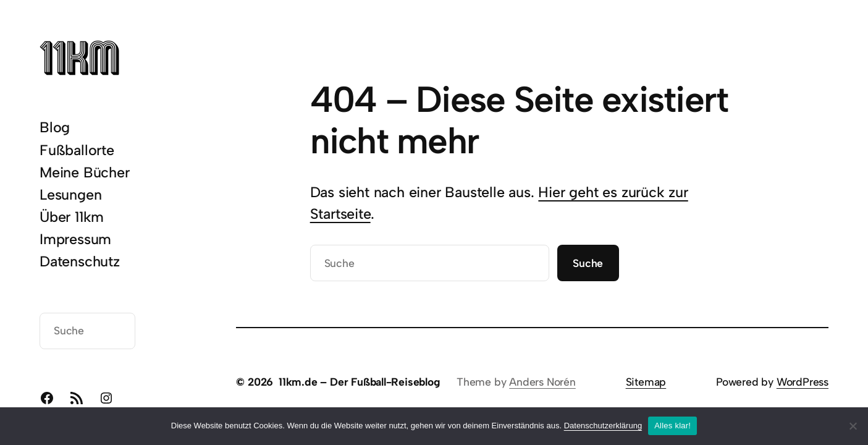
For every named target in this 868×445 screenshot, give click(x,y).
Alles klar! (672, 426)
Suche (588, 263)
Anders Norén (542, 382)
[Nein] (853, 426)
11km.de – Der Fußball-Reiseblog (360, 382)
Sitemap (646, 382)
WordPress (803, 382)
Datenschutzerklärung (603, 426)
